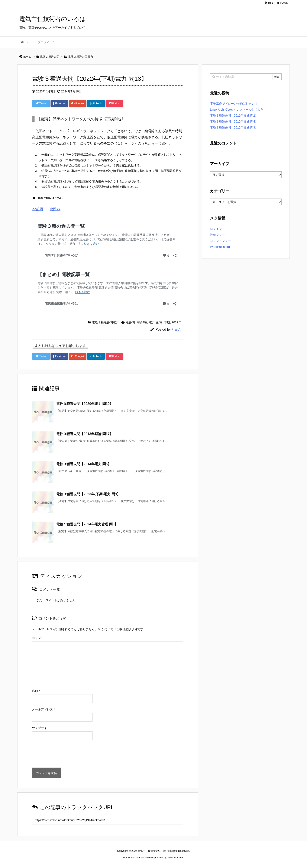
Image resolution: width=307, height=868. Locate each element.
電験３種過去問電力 (105, 322)
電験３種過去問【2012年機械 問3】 (234, 127)
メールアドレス (43, 709)
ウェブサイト (41, 728)
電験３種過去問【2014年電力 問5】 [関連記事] (84, 464)
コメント (38, 638)
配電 (159, 322)
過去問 (130, 322)
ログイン (216, 229)
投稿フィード (219, 235)
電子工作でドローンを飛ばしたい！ (234, 104)
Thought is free (175, 858)
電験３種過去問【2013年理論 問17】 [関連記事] (85, 434)
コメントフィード (222, 241)
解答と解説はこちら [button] (47, 198)
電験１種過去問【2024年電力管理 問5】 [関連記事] (87, 524)
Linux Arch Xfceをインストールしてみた (237, 110)
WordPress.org (220, 247)
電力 (152, 322)
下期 (167, 322)
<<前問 (37, 209)
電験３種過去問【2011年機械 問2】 (234, 115)
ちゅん (176, 330)
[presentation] (64, 755)
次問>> (55, 209)
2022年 (176, 322)
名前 (36, 691)
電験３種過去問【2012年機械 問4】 (234, 121)
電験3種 (142, 322)
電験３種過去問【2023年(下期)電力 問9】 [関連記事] (88, 494)
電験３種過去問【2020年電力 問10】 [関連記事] (85, 404)
